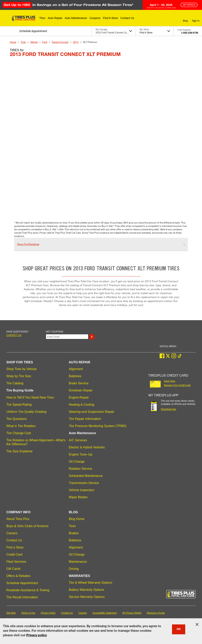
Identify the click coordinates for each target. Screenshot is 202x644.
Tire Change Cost (19, 433)
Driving (74, 569)
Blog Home (77, 519)
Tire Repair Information (85, 419)
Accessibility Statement (105, 613)
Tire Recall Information (22, 597)
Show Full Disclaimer (28, 244)
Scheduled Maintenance (86, 476)
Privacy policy (36, 636)
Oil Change (77, 462)
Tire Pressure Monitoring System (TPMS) (98, 426)
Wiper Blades (78, 497)
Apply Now (170, 381)
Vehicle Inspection (82, 490)
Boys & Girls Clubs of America (27, 526)
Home (13, 42)
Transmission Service (84, 483)
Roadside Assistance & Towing (28, 590)
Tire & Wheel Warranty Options (91, 583)
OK (179, 629)
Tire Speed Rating (19, 405)
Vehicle (34, 42)
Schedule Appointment (22, 583)
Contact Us (14, 540)
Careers (12, 533)
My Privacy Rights (132, 613)
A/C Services (78, 440)
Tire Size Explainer (20, 451)
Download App (168, 409)
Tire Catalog (15, 383)
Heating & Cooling (82, 405)
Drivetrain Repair (81, 390)
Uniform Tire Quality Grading (26, 412)
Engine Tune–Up (81, 454)
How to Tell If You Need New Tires (30, 397)
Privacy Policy (48, 613)
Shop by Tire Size (19, 376)
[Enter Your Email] (67, 337)
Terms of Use (28, 613)
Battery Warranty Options (87, 590)
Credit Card (14, 555)
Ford (45, 42)
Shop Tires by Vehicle (22, 369)
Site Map (11, 613)
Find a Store (15, 547)
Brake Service (79, 383)
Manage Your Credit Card (177, 385)
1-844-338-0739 (190, 33)
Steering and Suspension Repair (92, 412)
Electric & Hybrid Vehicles (87, 447)
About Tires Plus (18, 519)
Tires (23, 42)
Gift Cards (13, 569)
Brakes (74, 533)
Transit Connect (60, 42)
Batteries (75, 376)
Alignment (76, 369)
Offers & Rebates (18, 576)
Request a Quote (156, 613)
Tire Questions (16, 419)
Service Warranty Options (87, 597)
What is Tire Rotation (21, 426)
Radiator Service (80, 469)
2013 (76, 42)
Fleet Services (16, 562)
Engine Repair (79, 397)
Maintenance (78, 562)
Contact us (14, 335)
